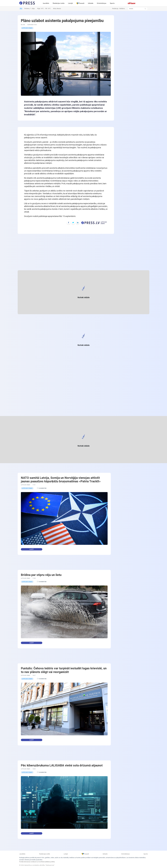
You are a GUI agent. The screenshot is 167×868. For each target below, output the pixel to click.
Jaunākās (46, 3)
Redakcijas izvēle (59, 3)
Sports (112, 3)
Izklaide (91, 3)
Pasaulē (80, 3)
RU (21, 9)
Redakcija (115, 9)
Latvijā (70, 3)
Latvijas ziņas (27, 28)
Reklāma (122, 9)
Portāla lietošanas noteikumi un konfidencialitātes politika (37, 862)
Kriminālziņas (102, 3)
